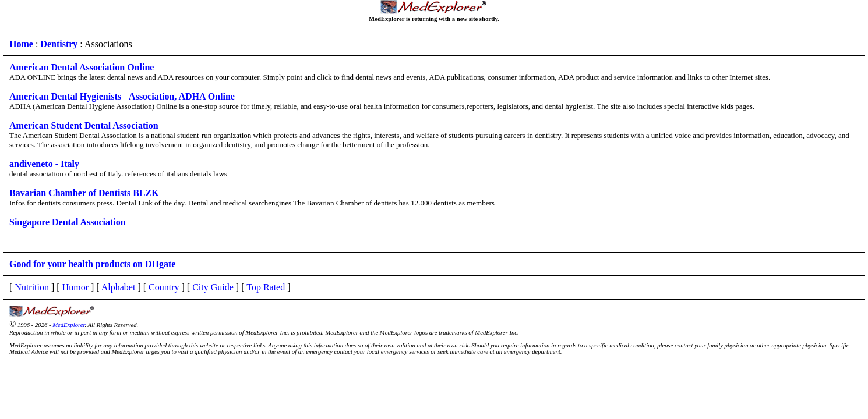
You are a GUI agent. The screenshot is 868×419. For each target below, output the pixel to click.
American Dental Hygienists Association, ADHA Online (122, 96)
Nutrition (32, 287)
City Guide (213, 287)
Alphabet (119, 287)
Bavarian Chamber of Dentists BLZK (84, 193)
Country (164, 287)
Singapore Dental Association (68, 222)
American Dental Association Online (82, 67)
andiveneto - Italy (44, 164)
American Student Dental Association (84, 125)
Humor (75, 287)
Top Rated (266, 287)
